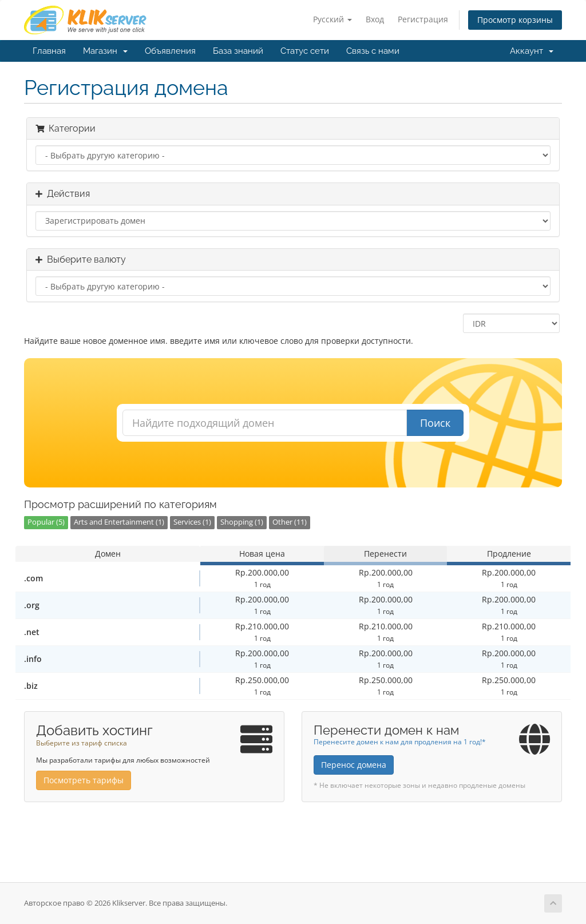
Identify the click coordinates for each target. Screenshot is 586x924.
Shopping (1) (242, 522)
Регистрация (423, 19)
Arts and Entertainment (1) (119, 522)
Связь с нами (373, 51)
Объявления (170, 51)
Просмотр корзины (515, 20)
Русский (332, 19)
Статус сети (305, 51)
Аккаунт (532, 51)
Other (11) (290, 522)
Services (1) (192, 522)
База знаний (238, 51)
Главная (49, 51)
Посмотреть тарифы (84, 780)
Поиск (435, 423)
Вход (375, 19)
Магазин (105, 51)
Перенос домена (354, 765)
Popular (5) (46, 522)
